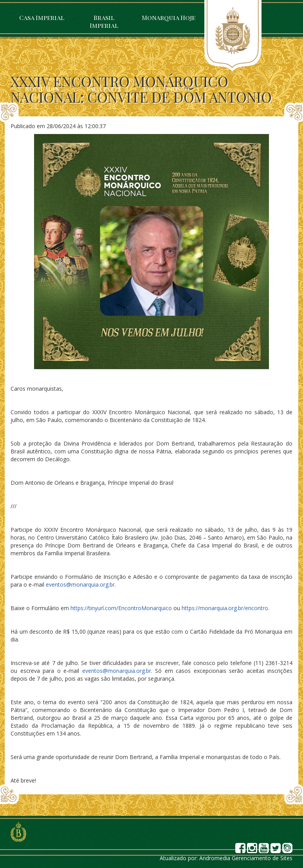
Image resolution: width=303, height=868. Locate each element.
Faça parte (104, 89)
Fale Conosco (166, 89)
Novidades (42, 89)
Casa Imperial (42, 17)
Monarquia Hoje (169, 17)
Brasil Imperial (104, 21)
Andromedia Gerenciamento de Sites (246, 858)
